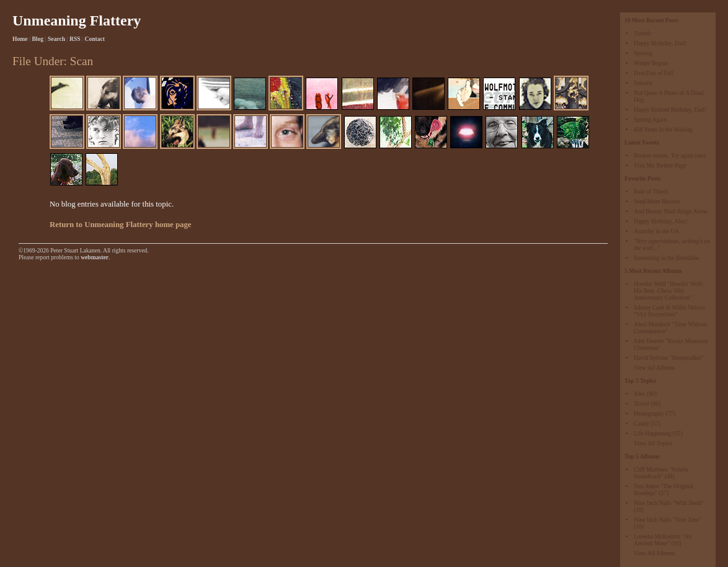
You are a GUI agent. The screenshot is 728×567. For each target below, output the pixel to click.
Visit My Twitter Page (660, 165)
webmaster (95, 257)
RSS (75, 39)
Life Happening (652, 433)
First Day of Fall (654, 73)
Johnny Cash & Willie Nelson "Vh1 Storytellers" (669, 311)
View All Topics (653, 443)
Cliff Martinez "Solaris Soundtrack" (661, 473)
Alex (640, 394)
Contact (95, 39)
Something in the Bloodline (667, 258)
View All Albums (655, 368)
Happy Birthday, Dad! (660, 43)
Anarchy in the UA (656, 231)
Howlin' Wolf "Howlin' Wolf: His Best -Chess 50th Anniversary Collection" (668, 291)
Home (20, 39)
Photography (649, 413)
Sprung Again (650, 119)
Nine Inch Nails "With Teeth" (669, 503)
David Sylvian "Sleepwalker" (669, 358)
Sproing (643, 53)
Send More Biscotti (657, 201)
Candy (641, 423)
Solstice (643, 83)
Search (56, 39)
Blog (38, 39)
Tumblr (642, 33)
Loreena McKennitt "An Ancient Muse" (663, 540)
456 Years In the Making (663, 129)
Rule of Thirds (651, 191)
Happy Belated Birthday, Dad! (670, 109)
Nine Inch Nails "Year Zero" (668, 520)
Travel (641, 404)
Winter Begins (651, 63)
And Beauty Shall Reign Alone (671, 211)
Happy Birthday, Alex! (661, 221)
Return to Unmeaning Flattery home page (121, 225)
